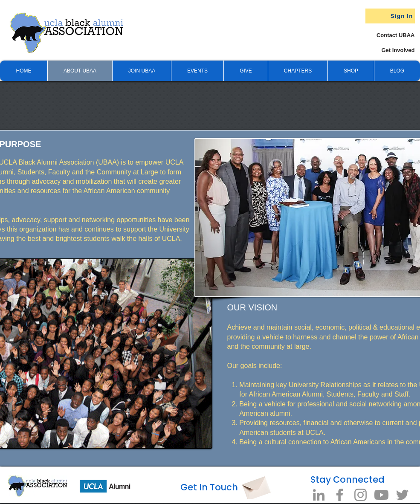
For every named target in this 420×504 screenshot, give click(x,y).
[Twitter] (402, 495)
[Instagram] (361, 495)
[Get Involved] (383, 50)
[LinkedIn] (319, 495)
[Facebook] (340, 495)
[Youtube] (381, 495)
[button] (246, 71)
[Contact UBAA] (387, 35)
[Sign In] (390, 16)
